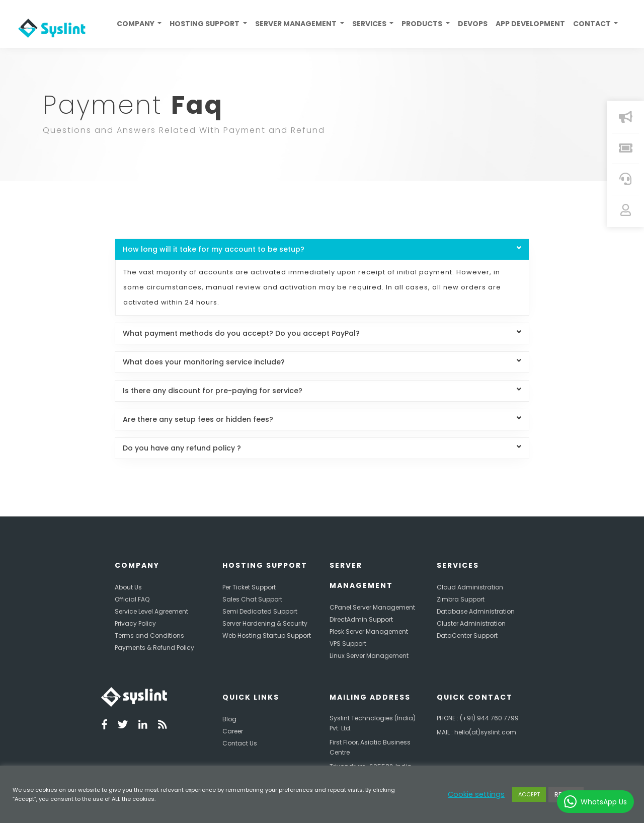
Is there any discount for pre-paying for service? (322, 391)
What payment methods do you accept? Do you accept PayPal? (322, 333)
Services (370, 24)
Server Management (297, 24)
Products (423, 24)
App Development (530, 24)
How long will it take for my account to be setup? (322, 249)
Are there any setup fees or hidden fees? (322, 419)
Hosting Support (205, 24)
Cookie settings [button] (476, 794)
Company (136, 24)
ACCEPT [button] (529, 794)
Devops (473, 24)
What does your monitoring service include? (322, 362)
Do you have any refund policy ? (322, 448)
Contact (593, 24)
